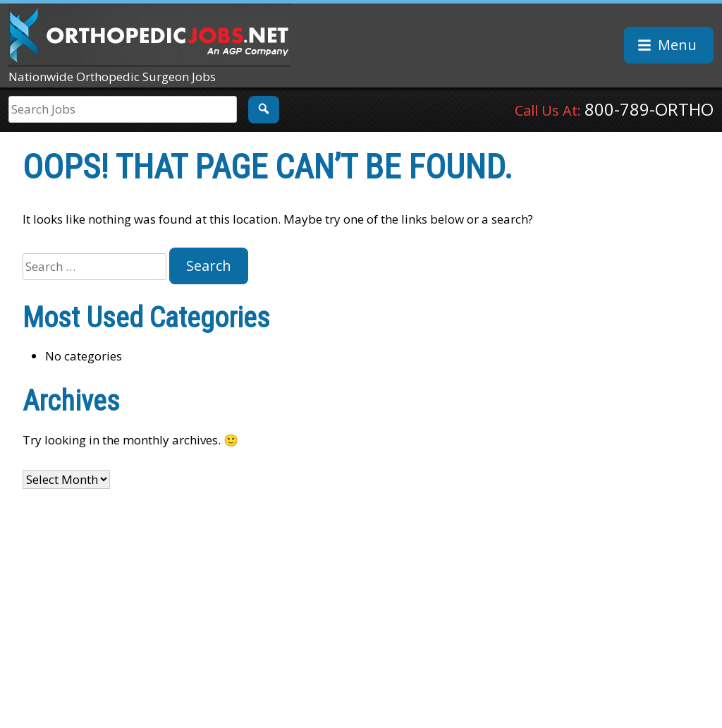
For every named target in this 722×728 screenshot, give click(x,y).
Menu (677, 45)
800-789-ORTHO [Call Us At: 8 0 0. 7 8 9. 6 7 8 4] (649, 109)
